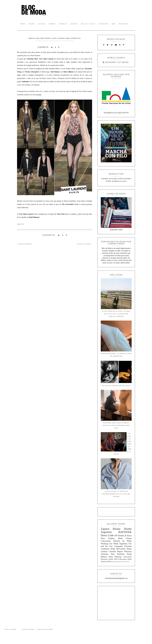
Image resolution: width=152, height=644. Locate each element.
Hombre (52, 24)
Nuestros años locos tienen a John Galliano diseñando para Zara (116, 425)
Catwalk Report (116, 551)
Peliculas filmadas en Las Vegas (116, 386)
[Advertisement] (116, 603)
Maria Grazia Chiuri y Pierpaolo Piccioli (56, 78)
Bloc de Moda (11, 629)
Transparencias (22, 91)
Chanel (129, 538)
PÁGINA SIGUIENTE (85, 244)
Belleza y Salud (88, 24)
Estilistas (121, 554)
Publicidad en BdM (45, 629)
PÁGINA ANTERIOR (24, 244)
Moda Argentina (120, 544)
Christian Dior (108, 554)
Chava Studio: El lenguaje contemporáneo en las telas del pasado (116, 494)
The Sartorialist (68, 204)
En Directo (104, 24)
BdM (114, 24)
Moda (23, 24)
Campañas (118, 546)
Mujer (32, 24)
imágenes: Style (20, 224)
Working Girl (107, 544)
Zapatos (74, 24)
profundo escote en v (36, 91)
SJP (116, 536)
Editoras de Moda (122, 541)
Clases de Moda (28, 629)
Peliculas (128, 551)
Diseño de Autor (125, 536)
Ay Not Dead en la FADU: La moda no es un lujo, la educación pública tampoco (116, 314)
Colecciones (106, 541)
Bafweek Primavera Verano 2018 (120, 562)
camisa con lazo (49, 91)
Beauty (117, 529)
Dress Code (107, 535)
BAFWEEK (125, 532)
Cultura (42, 24)
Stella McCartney (118, 549)
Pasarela (63, 24)
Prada (129, 554)
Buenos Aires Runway (111, 557)
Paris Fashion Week (112, 538)
